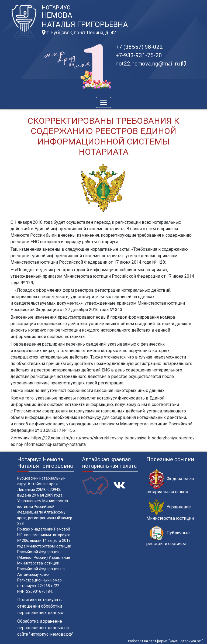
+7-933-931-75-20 (139, 55)
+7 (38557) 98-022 (139, 47)
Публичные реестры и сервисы (168, 536)
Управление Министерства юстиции (170, 510)
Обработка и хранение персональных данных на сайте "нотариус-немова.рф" (45, 628)
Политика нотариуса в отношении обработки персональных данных (40, 606)
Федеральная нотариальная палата (170, 482)
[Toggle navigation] (103, 102)
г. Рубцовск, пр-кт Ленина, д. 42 (79, 33)
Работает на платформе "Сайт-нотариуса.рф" (165, 641)
